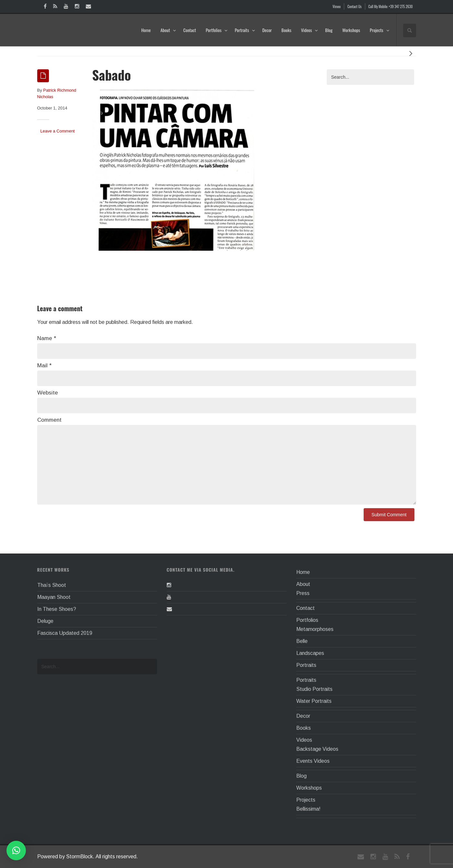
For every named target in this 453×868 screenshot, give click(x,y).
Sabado (112, 75)
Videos (310, 30)
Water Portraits (314, 701)
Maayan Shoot (54, 597)
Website (48, 393)
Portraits (245, 30)
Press (303, 593)
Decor (267, 30)
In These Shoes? (57, 609)
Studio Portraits (314, 689)
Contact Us (355, 6)
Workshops (351, 30)
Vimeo (337, 6)
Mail (44, 365)
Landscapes (310, 653)
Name (47, 338)
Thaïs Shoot (52, 585)
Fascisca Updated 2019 (65, 633)
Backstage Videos (317, 749)
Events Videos (313, 761)
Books (286, 30)
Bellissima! (308, 809)
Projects (379, 30)
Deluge (45, 621)
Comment (49, 420)
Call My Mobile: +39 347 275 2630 (391, 6)
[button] (16, 851)
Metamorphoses (315, 629)
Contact (190, 30)
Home (146, 30)
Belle (302, 641)
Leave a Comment (58, 131)
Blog (329, 30)
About (168, 30)
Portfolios (216, 30)
